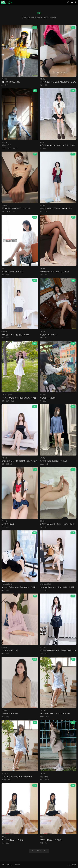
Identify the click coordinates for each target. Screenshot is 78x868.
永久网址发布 (72, 865)
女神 (3, 527)
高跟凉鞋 (9, 464)
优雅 (3, 653)
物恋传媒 (43, 205)
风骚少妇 (15, 148)
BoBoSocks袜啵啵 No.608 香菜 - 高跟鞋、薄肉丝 (19, 398)
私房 (41, 85)
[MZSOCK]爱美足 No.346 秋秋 (12, 272)
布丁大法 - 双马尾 (8, 524)
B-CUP (4, 148)
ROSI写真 (5, 205)
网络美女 (4, 79)
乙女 (3, 401)
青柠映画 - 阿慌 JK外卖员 (11, 82)
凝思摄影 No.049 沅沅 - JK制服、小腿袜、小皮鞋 (57, 145)
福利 (3, 590)
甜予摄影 (43, 647)
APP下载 (10, 865)
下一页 (39, 851)
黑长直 (47, 780)
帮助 (3, 865)
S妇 (3, 211)
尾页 (46, 851)
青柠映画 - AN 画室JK (48, 398)
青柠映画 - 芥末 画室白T (48, 335)
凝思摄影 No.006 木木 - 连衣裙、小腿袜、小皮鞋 (57, 524)
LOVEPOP (43, 711)
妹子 (3, 338)
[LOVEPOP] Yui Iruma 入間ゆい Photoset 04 (55, 714)
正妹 (41, 338)
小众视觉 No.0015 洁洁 (10, 714)
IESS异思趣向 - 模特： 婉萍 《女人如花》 (55, 272)
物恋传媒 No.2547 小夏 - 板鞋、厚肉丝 (15, 335)
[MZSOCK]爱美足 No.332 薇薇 (12, 840)
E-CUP (42, 464)
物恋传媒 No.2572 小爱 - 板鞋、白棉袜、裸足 (56, 208)
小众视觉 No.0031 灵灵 (10, 650)
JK (2, 85)
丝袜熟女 (9, 211)
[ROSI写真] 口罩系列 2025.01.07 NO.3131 (16, 208)
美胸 (8, 401)
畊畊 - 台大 (44, 777)
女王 (41, 275)
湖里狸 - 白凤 (6, 145)
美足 (6, 85)
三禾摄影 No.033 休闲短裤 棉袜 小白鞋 (54, 461)
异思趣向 (43, 269)
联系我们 (17, 865)
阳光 (46, 211)
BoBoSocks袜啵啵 (7, 395)
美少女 (42, 717)
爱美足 (4, 269)
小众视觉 (4, 647)
